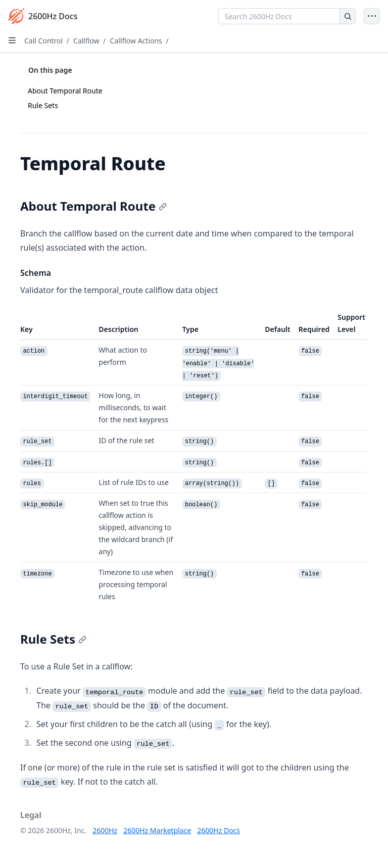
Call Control (43, 41)
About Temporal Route (65, 91)
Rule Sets (43, 105)
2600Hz (105, 830)
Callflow (86, 41)
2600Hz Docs (219, 830)
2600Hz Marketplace (157, 830)
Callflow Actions (136, 41)
